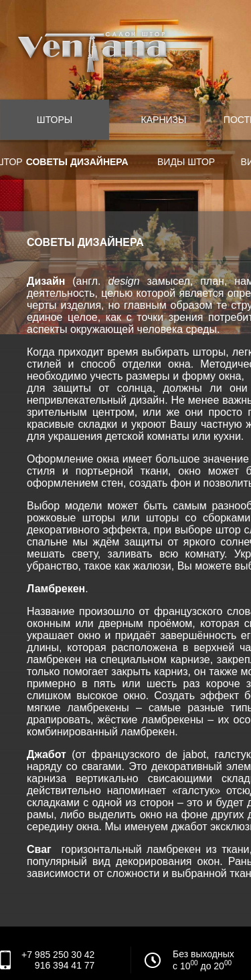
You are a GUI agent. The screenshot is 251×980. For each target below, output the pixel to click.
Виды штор (186, 162)
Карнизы (164, 120)
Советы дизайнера (77, 162)
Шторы (55, 120)
